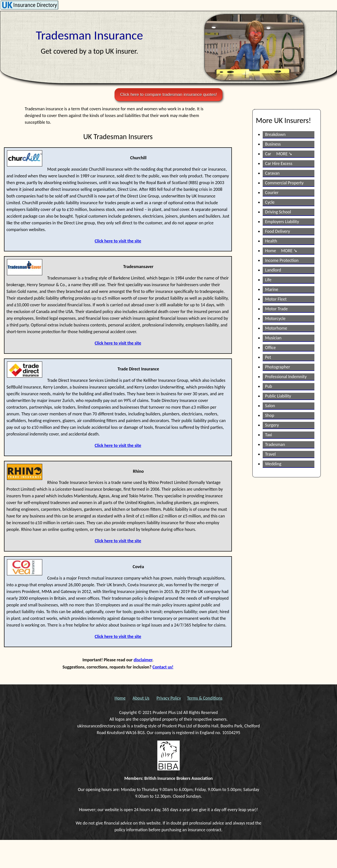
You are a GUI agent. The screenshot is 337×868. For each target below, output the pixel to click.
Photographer (278, 367)
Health (271, 241)
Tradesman (275, 444)
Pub (269, 386)
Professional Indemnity (286, 377)
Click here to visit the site (118, 241)
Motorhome (276, 328)
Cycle (270, 202)
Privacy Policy (169, 698)
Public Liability (278, 396)
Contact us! (163, 667)
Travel (271, 454)
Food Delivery (278, 231)
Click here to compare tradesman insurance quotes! (168, 95)
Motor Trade (276, 309)
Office (271, 348)
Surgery (272, 425)
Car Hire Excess (279, 163)
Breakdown (275, 134)
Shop (270, 415)
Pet (268, 357)
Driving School (278, 212)
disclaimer (143, 660)
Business (273, 144)
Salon (270, 406)
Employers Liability (282, 222)
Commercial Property (284, 183)
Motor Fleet (276, 299)
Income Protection (282, 260)
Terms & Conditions (205, 698)
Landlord (273, 270)
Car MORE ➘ (279, 154)
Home (120, 698)
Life (268, 280)
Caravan (272, 173)
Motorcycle (275, 318)
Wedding (273, 464)
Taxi (269, 435)
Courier (272, 193)
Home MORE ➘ (281, 251)
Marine (272, 289)
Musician (273, 338)
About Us (141, 698)
